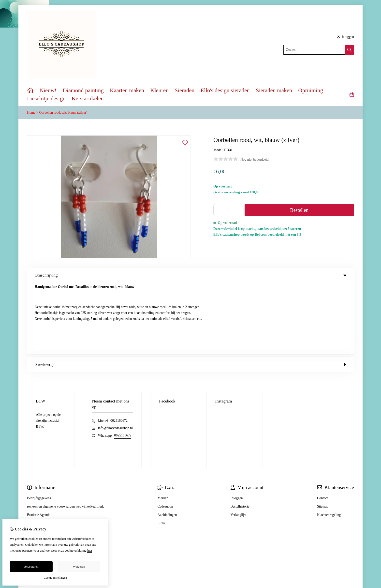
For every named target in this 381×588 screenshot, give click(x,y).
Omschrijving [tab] (190, 275)
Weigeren (79, 566)
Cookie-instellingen (55, 578)
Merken (163, 426)
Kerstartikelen (88, 99)
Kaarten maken (127, 90)
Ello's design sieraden (225, 90)
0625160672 (119, 349)
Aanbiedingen (167, 443)
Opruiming (311, 90)
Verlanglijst (239, 443)
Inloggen (237, 426)
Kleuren (160, 90)
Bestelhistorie (240, 435)
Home (31, 113)
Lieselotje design (46, 99)
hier (90, 550)
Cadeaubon (165, 435)
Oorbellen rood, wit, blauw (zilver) (63, 113)
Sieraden (185, 90)
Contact (322, 426)
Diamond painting (83, 90)
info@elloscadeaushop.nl (115, 356)
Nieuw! (48, 90)
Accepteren (31, 566)
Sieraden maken (274, 90)
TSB (351, 526)
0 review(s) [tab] (190, 293)
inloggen (346, 37)
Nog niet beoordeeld (254, 160)
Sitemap (323, 435)
